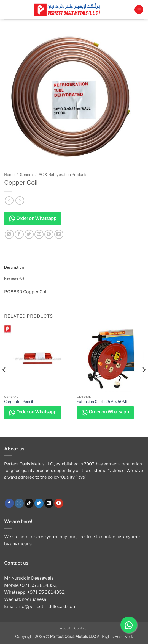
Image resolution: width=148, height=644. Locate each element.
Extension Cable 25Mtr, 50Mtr (103, 402)
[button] (139, 10)
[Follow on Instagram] (19, 503)
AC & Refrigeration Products (63, 175)
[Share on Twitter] (29, 234)
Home (9, 175)
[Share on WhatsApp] (9, 234)
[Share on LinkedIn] (59, 234)
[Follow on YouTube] (59, 503)
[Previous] (4, 381)
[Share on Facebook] (19, 234)
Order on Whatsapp (33, 219)
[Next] (144, 381)
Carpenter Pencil (18, 402)
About (65, 628)
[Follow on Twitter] (39, 503)
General (27, 175)
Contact (81, 628)
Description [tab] (14, 267)
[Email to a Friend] (39, 234)
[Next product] (9, 201)
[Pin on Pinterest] (49, 234)
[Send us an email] (49, 503)
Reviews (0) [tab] (14, 278)
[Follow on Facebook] (9, 503)
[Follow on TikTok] (29, 503)
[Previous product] (20, 201)
